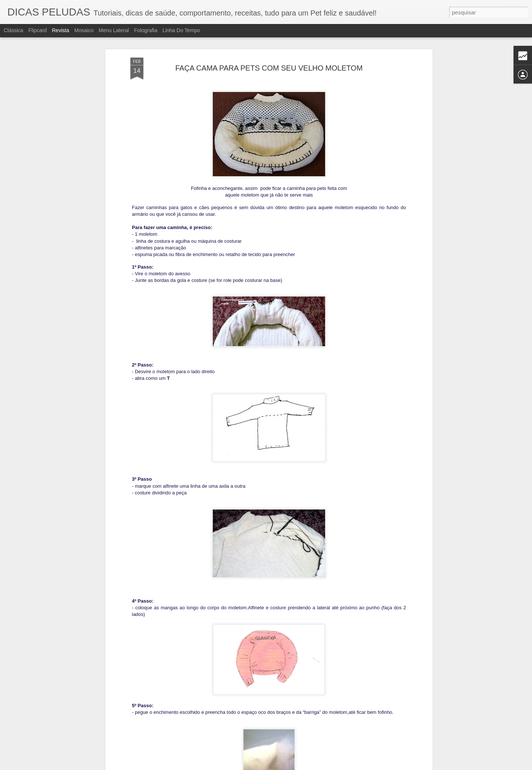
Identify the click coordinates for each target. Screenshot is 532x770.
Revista (60, 30)
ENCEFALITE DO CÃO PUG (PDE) (238, 594)
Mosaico (84, 30)
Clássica (13, 30)
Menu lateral (114, 30)
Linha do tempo (181, 30)
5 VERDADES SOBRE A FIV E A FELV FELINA (254, 678)
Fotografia (146, 30)
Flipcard (38, 30)
